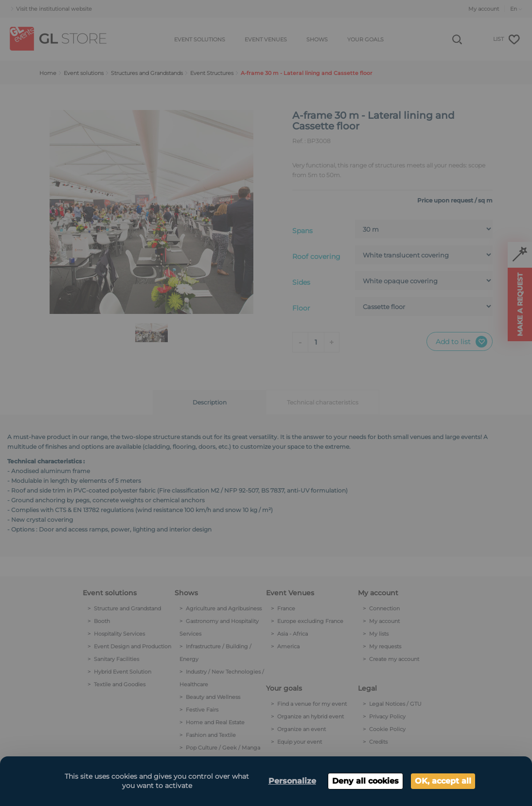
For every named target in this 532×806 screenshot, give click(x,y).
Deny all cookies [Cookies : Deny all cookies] (365, 781)
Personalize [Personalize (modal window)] (292, 781)
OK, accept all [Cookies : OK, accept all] (443, 781)
